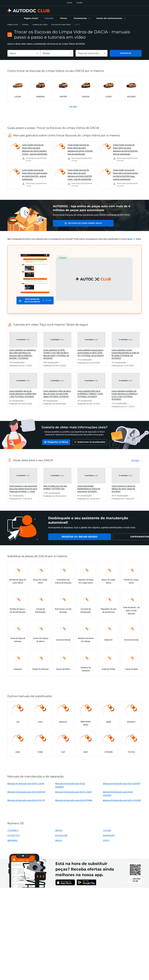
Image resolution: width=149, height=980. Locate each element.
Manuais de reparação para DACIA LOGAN (26, 783)
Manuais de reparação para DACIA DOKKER (26, 792)
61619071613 (14, 835)
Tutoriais (25, 24)
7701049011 (13, 830)
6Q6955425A (109, 835)
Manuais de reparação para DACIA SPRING (74, 800)
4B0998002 (12, 840)
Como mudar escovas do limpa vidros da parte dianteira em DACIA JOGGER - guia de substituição (81, 149)
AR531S (59, 840)
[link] (31, 18)
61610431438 (61, 835)
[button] (82, 18)
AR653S (59, 830)
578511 (106, 840)
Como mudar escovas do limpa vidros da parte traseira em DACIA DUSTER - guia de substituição (35, 175)
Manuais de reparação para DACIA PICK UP (26, 800)
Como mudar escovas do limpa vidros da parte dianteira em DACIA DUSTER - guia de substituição (126, 149)
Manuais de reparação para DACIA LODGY (73, 792)
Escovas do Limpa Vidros (61, 24)
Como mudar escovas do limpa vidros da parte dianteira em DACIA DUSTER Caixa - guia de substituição (80, 175)
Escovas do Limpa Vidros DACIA (75, 223)
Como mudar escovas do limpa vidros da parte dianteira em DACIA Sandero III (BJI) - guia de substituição (35, 149)
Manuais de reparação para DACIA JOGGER (122, 800)
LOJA (69, 3)
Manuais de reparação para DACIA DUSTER (122, 783)
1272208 (107, 830)
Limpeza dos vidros (40, 24)
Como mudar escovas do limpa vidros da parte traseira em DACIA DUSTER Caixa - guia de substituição (126, 175)
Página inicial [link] (13, 24)
